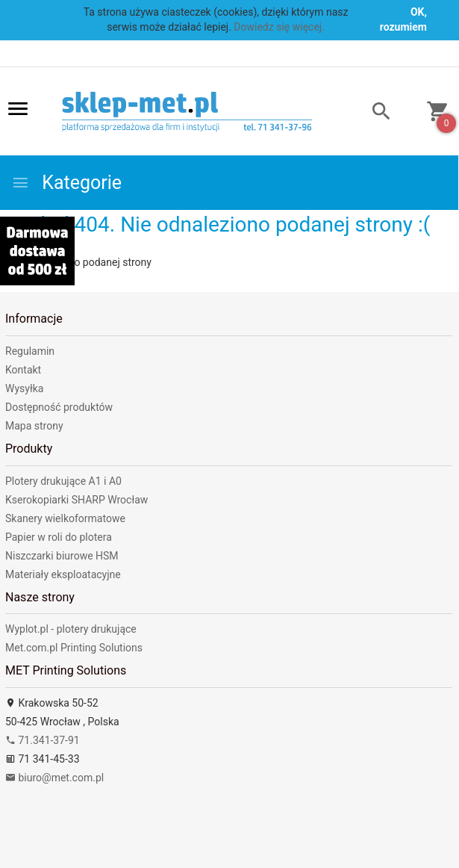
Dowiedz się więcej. (279, 27)
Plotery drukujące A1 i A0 (63, 481)
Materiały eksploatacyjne (63, 574)
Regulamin (30, 351)
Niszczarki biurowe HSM (62, 556)
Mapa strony (34, 426)
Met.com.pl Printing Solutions (74, 648)
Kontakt (23, 370)
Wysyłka (24, 388)
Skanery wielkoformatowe (65, 518)
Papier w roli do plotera (59, 537)
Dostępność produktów (59, 407)
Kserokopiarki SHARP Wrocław (76, 500)
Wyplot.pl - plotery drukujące (71, 629)
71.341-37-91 (43, 740)
